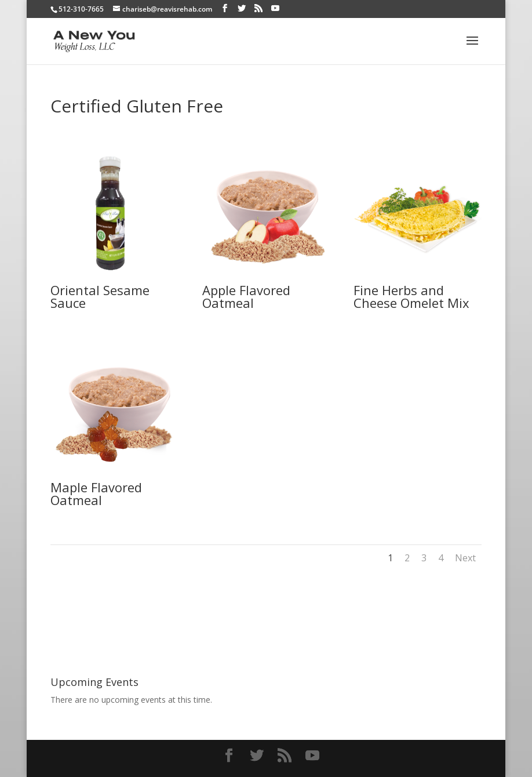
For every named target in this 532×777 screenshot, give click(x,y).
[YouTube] (275, 8)
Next (465, 558)
